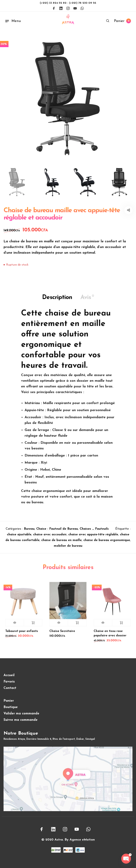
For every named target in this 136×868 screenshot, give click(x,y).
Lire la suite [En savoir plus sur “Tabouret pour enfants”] (33, 625)
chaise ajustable (19, 537)
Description (57, 300)
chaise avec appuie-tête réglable (93, 537)
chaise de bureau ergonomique (107, 543)
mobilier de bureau (68, 549)
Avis (87, 300)
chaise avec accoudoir (50, 537)
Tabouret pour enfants (22, 634)
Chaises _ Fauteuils (94, 532)
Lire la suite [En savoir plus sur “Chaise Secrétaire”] (77, 625)
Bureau (29, 532)
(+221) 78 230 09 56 (83, 3)
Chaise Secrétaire (62, 634)
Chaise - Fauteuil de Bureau (57, 532)
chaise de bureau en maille (61, 543)
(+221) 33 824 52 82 (54, 3)
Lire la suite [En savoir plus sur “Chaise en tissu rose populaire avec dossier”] (121, 625)
